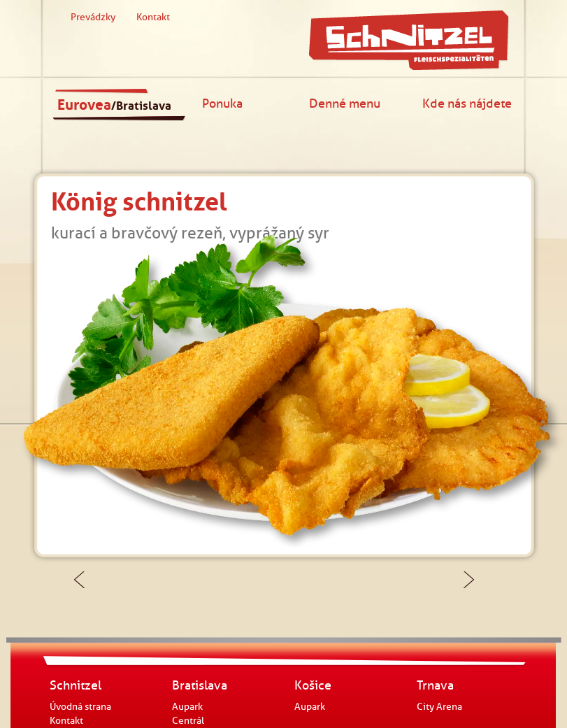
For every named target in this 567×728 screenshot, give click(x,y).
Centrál (188, 721)
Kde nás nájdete (467, 103)
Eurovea (114, 105)
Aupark (187, 707)
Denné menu (345, 103)
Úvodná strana (80, 707)
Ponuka (222, 103)
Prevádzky (93, 17)
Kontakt (153, 17)
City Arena (439, 707)
